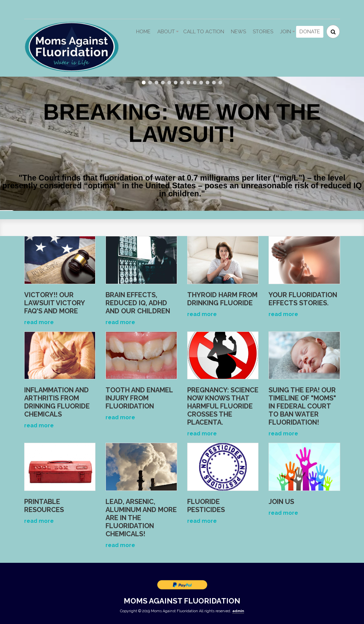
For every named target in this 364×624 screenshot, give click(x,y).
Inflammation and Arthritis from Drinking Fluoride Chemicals (57, 402)
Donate (310, 32)
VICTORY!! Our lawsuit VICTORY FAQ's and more (54, 303)
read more (39, 322)
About (166, 32)
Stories (263, 32)
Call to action (204, 32)
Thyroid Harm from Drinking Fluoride (222, 299)
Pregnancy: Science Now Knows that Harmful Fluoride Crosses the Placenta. (223, 406)
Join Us (281, 502)
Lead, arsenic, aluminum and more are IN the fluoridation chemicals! (141, 518)
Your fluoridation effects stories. (303, 299)
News (238, 32)
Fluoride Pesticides (206, 506)
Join (286, 32)
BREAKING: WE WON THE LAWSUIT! (182, 113)
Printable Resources (44, 506)
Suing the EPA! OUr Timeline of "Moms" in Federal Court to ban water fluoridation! (302, 406)
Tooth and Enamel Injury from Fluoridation (139, 398)
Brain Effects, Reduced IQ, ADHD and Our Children (138, 303)
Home (143, 32)
